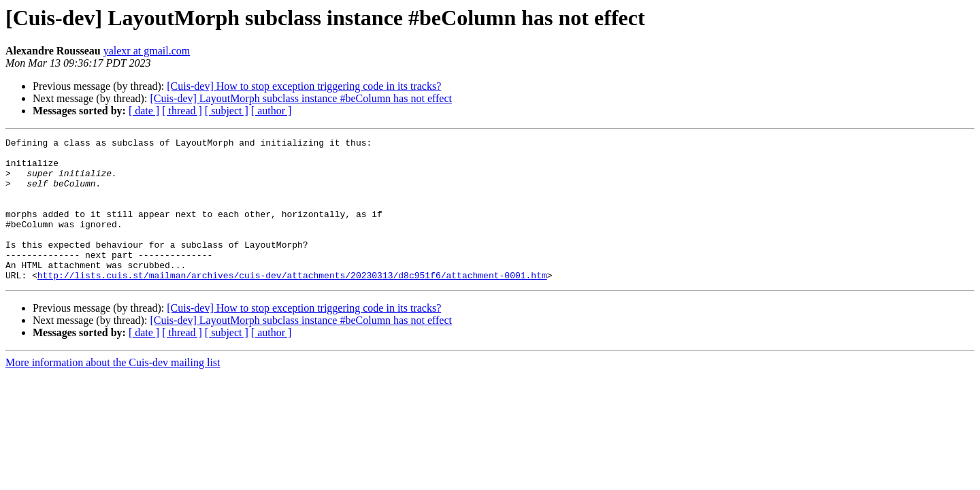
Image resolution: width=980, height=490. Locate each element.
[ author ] (272, 111)
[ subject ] (227, 111)
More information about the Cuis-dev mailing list (113, 391)
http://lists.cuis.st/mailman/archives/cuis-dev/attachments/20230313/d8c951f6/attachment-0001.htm (292, 304)
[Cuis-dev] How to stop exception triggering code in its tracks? (304, 86)
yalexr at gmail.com (147, 51)
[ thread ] (182, 111)
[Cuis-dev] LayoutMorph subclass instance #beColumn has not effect (301, 98)
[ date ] (144, 111)
